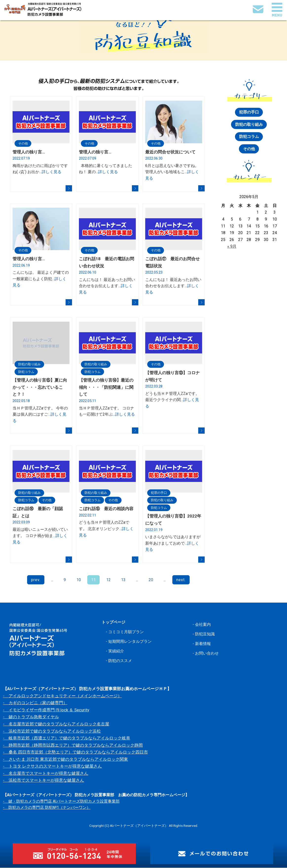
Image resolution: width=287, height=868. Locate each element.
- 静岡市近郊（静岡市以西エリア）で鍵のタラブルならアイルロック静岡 (73, 746)
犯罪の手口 (160, 493)
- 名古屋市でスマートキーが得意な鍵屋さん (46, 774)
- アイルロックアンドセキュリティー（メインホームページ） (62, 696)
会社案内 (203, 625)
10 (79, 580)
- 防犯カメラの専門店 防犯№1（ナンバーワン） (47, 808)
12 (108, 580)
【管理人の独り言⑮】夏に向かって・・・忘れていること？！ (40, 388)
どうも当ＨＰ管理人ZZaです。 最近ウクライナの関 (172, 400)
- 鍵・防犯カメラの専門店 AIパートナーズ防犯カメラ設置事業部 (61, 802)
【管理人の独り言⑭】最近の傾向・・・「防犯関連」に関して (106, 388)
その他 (23, 143)
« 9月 (232, 247)
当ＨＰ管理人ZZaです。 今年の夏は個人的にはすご (40, 415)
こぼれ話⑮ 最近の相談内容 (106, 509)
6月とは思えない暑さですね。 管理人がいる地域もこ (172, 172)
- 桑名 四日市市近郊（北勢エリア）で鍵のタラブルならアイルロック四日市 (75, 753)
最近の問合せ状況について (170, 152)
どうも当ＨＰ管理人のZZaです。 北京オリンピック (106, 529)
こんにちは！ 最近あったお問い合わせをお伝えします (107, 286)
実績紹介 (117, 651)
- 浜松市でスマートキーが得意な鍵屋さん (44, 781)
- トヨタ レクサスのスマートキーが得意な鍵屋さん (52, 767)
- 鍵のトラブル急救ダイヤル (31, 718)
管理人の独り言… (29, 152)
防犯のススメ (121, 661)
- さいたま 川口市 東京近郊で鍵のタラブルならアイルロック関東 (65, 760)
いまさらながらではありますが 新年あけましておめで (173, 544)
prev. (36, 580)
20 (151, 580)
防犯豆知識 (206, 634)
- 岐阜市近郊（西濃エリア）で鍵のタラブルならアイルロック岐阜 (67, 739)
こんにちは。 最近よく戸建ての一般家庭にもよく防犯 (41, 279)
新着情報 (203, 644)
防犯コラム (27, 372)
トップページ (114, 623)
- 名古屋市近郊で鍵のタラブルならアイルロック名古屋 (56, 724)
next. (180, 580)
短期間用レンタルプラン (131, 642)
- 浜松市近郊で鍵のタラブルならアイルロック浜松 (52, 732)
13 (123, 580)
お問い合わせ (208, 653)
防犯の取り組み (30, 364)
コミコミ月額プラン (127, 632)
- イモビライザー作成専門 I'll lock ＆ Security (46, 710)
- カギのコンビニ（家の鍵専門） (35, 703)
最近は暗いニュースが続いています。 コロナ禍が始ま (40, 536)
